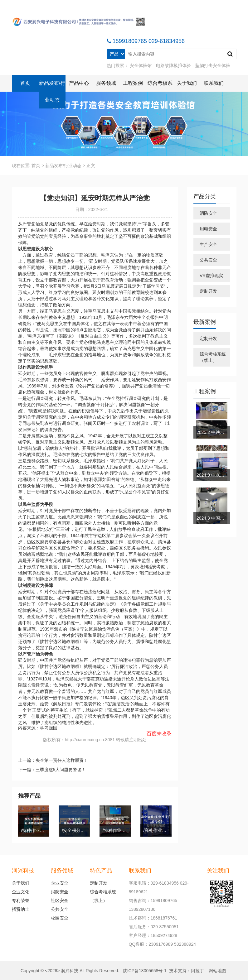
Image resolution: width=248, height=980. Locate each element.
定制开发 (208, 291)
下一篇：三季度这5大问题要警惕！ (52, 770)
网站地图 (217, 971)
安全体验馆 (141, 65)
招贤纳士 (21, 909)
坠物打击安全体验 (213, 65)
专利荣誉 (21, 901)
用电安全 (208, 229)
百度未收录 (159, 734)
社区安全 (60, 901)
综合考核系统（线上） (213, 357)
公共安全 (208, 260)
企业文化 (21, 892)
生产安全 (208, 244)
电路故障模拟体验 (173, 65)
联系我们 (214, 83)
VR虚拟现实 (211, 276)
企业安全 (60, 883)
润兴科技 (70, 971)
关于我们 (187, 83)
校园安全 (60, 918)
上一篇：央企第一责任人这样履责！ (53, 760)
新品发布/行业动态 (52, 91)
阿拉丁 (197, 971)
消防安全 (208, 213)
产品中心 (79, 83)
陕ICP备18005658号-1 (145, 971)
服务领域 (106, 83)
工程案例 (133, 83)
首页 (25, 83)
